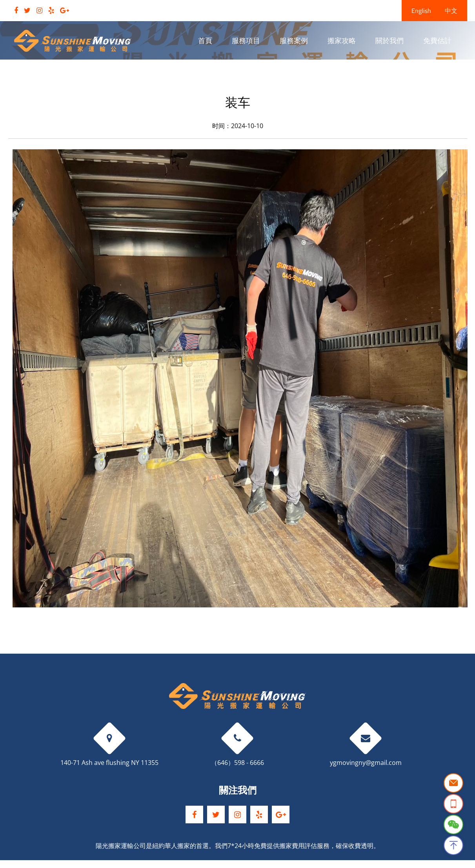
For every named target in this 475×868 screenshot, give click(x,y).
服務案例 (294, 41)
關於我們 (389, 41)
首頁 (205, 41)
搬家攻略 (342, 41)
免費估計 (437, 41)
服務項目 (246, 41)
